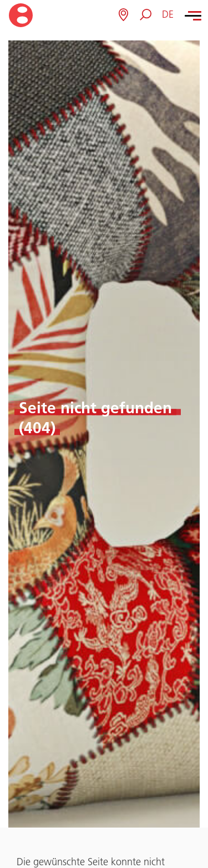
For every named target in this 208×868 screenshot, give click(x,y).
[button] (168, 15)
